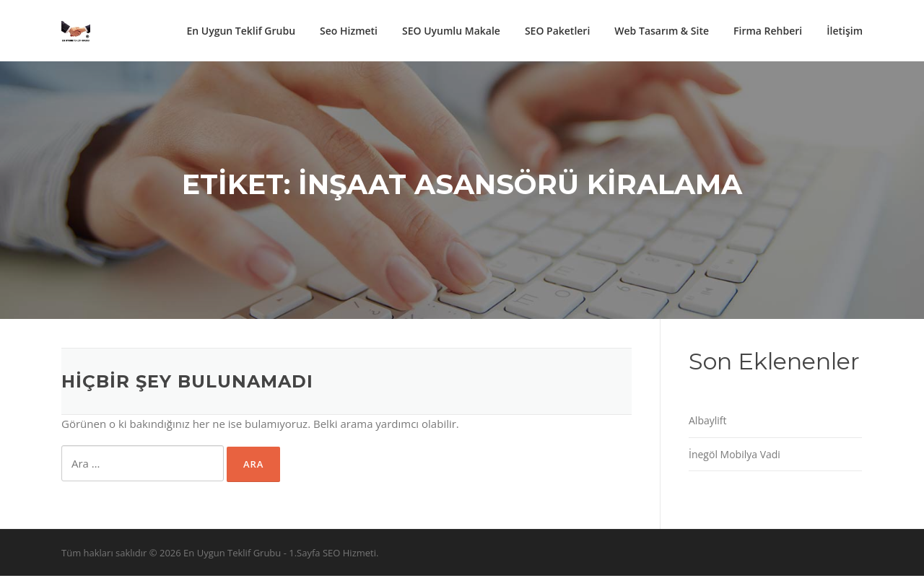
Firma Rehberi (768, 31)
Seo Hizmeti (349, 31)
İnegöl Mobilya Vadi (735, 456)
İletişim (845, 31)
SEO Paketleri (557, 31)
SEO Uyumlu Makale (451, 31)
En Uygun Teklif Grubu (241, 31)
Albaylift (708, 422)
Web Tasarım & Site (662, 31)
